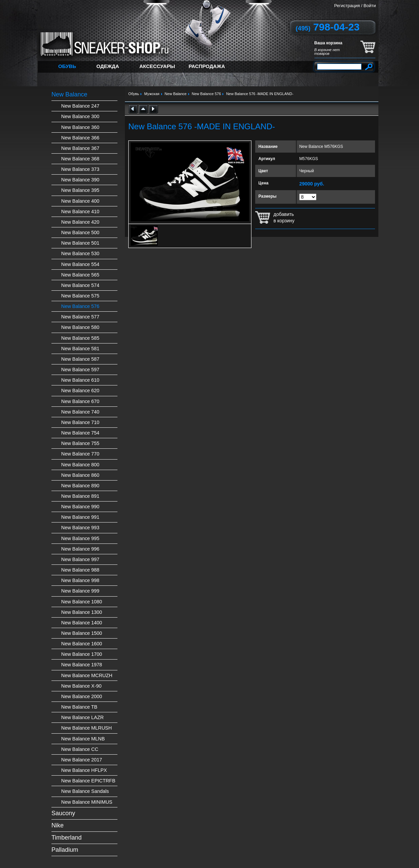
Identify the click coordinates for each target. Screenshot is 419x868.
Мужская (152, 94)
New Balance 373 (80, 169)
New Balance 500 (80, 232)
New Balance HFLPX (84, 770)
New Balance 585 (80, 338)
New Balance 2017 (82, 760)
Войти (370, 6)
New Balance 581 (80, 349)
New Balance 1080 (82, 602)
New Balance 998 (80, 580)
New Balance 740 (80, 412)
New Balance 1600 (82, 644)
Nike (58, 825)
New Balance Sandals (85, 791)
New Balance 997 (80, 559)
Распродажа (207, 66)
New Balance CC (80, 749)
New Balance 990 (80, 507)
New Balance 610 (80, 380)
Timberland (67, 838)
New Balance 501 (80, 243)
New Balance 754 (80, 433)
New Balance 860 (80, 475)
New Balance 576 (80, 306)
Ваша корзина (328, 43)
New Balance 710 (80, 422)
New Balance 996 (80, 549)
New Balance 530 (80, 253)
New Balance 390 (80, 180)
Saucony (63, 813)
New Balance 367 (80, 148)
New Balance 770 (80, 454)
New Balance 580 (80, 327)
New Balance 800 (80, 465)
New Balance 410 (80, 212)
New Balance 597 (80, 370)
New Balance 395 (80, 190)
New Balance (69, 94)
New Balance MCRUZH (87, 675)
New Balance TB (79, 707)
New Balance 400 (80, 201)
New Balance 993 (80, 528)
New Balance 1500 (82, 633)
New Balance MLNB (83, 739)
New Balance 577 (80, 317)
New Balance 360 (80, 127)
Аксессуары (157, 66)
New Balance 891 (80, 496)
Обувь (67, 66)
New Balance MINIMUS (87, 802)
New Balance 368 (80, 159)
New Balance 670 (80, 401)
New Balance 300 (80, 116)
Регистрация (347, 6)
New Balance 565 (80, 275)
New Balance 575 (80, 296)
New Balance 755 (80, 443)
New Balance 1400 (82, 623)
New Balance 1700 (82, 654)
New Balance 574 (80, 285)
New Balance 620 (80, 391)
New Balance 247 (80, 106)
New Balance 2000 (82, 696)
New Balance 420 (80, 222)
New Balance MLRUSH (87, 728)
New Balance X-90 (81, 686)
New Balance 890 (80, 486)
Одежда (108, 66)
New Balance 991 (80, 517)
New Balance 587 (80, 359)
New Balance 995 (80, 538)
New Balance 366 (80, 138)
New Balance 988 (80, 570)
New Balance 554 (80, 264)
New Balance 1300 (82, 612)
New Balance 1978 (82, 665)
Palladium (65, 850)
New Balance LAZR (83, 717)
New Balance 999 (80, 591)
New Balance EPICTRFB (88, 781)
